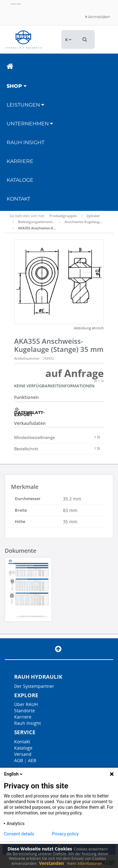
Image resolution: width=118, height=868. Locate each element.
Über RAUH (26, 704)
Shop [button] (17, 86)
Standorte (25, 711)
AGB (19, 760)
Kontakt (18, 199)
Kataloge (20, 180)
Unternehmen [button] (30, 124)
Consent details (19, 834)
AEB (32, 760)
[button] (85, 39)
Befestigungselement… (37, 222)
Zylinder (93, 216)
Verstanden (51, 863)
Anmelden (98, 17)
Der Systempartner (34, 686)
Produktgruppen (63, 216)
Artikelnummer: (27, 358)
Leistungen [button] (25, 105)
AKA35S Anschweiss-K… (37, 228)
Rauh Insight (28, 723)
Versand (23, 754)
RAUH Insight (25, 142)
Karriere (20, 161)
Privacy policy (65, 834)
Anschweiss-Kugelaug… (83, 222)
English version (16, 4)
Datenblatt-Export (29, 412)
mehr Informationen (85, 863)
